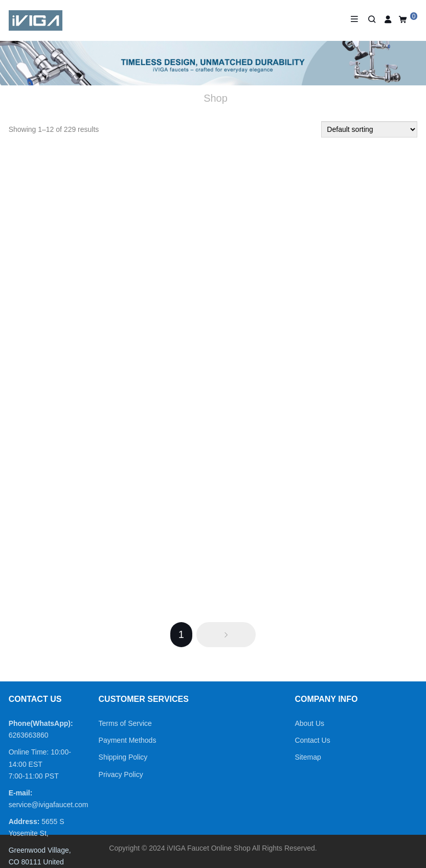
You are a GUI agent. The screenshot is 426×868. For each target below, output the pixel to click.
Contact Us (312, 740)
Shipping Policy (123, 757)
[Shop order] (369, 129)
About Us (309, 723)
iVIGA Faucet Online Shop (208, 848)
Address (23, 821)
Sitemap (308, 757)
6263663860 (29, 735)
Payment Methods (128, 740)
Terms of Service (125, 723)
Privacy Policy (121, 774)
